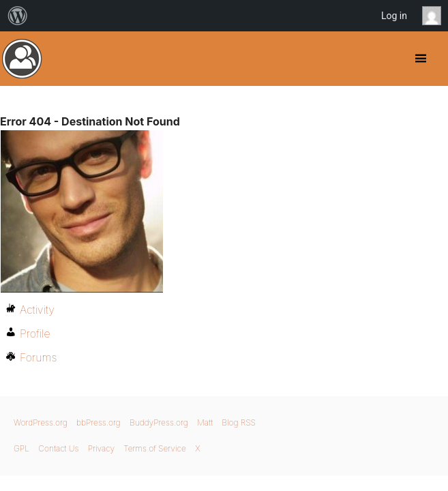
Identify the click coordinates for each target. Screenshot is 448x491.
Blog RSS (239, 422)
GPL (21, 448)
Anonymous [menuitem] (435, 16)
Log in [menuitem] (394, 16)
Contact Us (58, 448)
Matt (205, 422)
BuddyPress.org (22, 59)
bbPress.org (99, 422)
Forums (38, 357)
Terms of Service (154, 448)
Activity (37, 310)
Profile (35, 333)
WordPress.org (41, 422)
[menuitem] (18, 16)
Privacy (101, 448)
